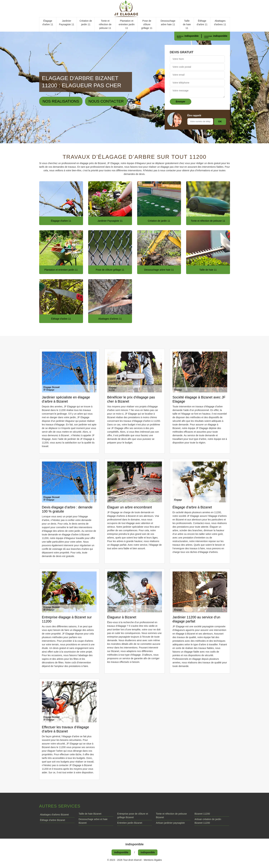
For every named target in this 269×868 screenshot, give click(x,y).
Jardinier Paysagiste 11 (67, 23)
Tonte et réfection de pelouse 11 (105, 24)
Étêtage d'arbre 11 (202, 23)
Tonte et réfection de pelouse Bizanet (171, 816)
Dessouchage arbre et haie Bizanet (93, 821)
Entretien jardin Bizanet (130, 823)
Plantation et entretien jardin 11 (127, 24)
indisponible (191, 36)
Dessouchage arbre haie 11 (168, 23)
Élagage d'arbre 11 (48, 23)
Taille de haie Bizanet (90, 814)
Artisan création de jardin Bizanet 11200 (208, 821)
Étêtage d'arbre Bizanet (53, 820)
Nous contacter (106, 101)
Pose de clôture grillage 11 (147, 24)
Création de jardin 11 (86, 23)
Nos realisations (61, 101)
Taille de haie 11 (187, 24)
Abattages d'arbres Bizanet (54, 815)
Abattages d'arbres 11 (220, 23)
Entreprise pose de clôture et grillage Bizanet (133, 816)
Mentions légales (153, 860)
